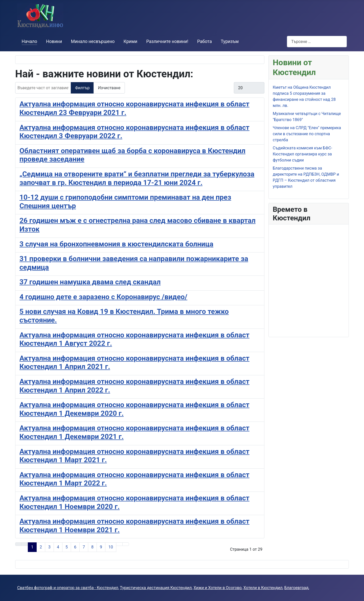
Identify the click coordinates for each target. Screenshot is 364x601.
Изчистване (109, 88)
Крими (130, 41)
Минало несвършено (93, 41)
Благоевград (296, 588)
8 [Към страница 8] (92, 547)
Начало (29, 41)
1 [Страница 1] (32, 547)
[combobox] (317, 42)
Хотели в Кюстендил (263, 588)
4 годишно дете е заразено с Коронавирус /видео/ (103, 297)
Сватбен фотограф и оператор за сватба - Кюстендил (68, 588)
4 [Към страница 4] (58, 547)
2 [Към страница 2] (41, 547)
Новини (54, 41)
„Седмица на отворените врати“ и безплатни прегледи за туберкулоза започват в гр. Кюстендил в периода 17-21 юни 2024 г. (137, 178)
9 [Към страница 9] (101, 547)
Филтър (82, 88)
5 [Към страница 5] (67, 547)
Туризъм (230, 41)
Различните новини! (167, 41)
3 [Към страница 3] (49, 547)
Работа (204, 41)
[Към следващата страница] (119, 544)
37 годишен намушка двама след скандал (90, 282)
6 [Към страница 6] (75, 547)
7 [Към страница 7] (84, 547)
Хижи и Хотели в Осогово (218, 588)
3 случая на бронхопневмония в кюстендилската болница (116, 244)
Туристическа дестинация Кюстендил (156, 588)
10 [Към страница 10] (111, 547)
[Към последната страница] (126, 544)
